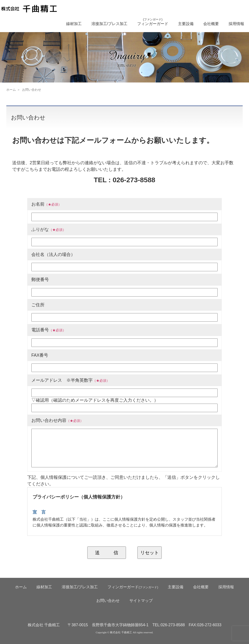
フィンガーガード (153, 22)
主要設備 (186, 24)
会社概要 (211, 24)
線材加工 (74, 24)
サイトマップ (141, 601)
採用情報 (236, 24)
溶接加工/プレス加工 (109, 24)
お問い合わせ (108, 601)
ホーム (11, 90)
